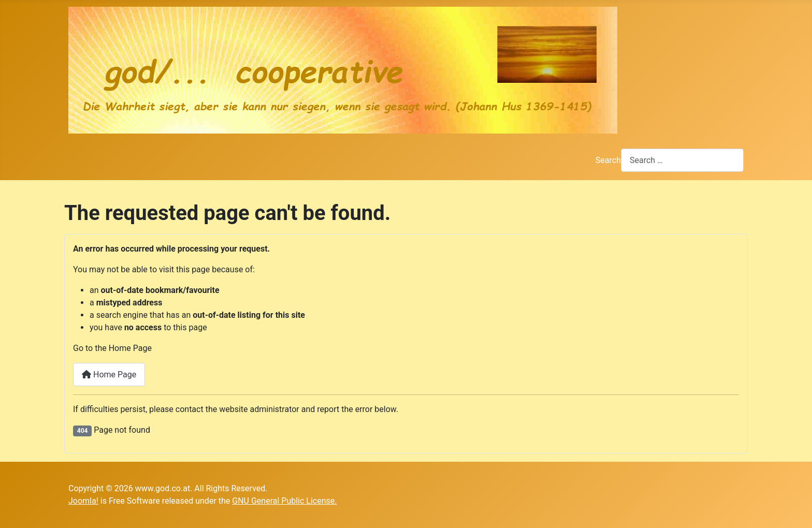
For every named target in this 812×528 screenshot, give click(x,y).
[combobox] (682, 160)
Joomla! (83, 501)
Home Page (109, 375)
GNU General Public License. (284, 501)
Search (608, 160)
